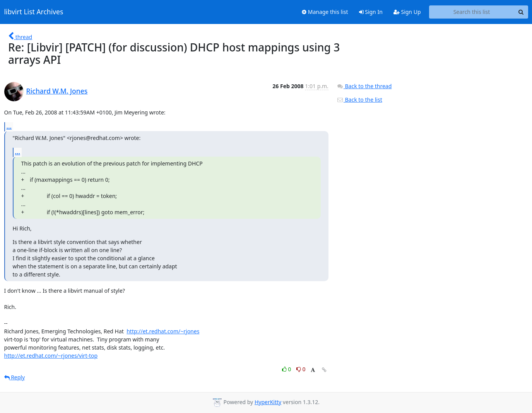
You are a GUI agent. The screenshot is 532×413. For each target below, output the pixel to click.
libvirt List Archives (34, 12)
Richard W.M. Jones (57, 91)
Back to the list (359, 100)
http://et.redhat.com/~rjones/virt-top (51, 356)
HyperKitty (268, 402)
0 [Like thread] (287, 369)
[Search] (521, 12)
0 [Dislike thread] (301, 369)
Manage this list (325, 12)
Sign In (371, 12)
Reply (15, 377)
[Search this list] (472, 12)
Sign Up (407, 12)
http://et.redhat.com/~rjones (163, 331)
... (9, 126)
